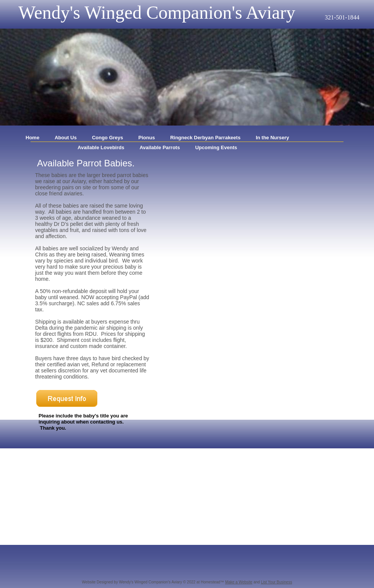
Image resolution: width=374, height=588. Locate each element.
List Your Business (277, 582)
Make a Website (239, 582)
